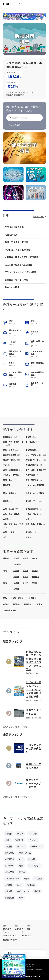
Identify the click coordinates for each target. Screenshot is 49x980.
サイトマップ (26, 935)
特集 (29, 929)
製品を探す (7, 929)
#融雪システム (25, 853)
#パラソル (10, 866)
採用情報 (39, 969)
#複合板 (9, 834)
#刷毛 (8, 840)
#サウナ (20, 834)
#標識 (27, 879)
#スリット (33, 840)
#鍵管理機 (10, 859)
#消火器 (32, 859)
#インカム (21, 846)
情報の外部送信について (26, 967)
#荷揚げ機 (19, 840)
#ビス (19, 885)
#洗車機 (9, 885)
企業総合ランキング (10, 940)
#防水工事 (10, 872)
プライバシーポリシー (27, 964)
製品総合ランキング (10, 935)
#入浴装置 (38, 879)
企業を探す (19, 929)
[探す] (10, 118)
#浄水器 (9, 891)
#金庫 (21, 866)
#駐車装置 (31, 885)
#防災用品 (10, 853)
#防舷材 (22, 872)
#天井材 (9, 846)
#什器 (21, 859)
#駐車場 (37, 891)
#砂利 (21, 898)
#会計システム (23, 891)
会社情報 (30, 969)
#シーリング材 (34, 866)
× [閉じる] (2, 954)
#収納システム (36, 846)
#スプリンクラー (12, 879)
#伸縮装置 (10, 898)
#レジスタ (33, 834)
